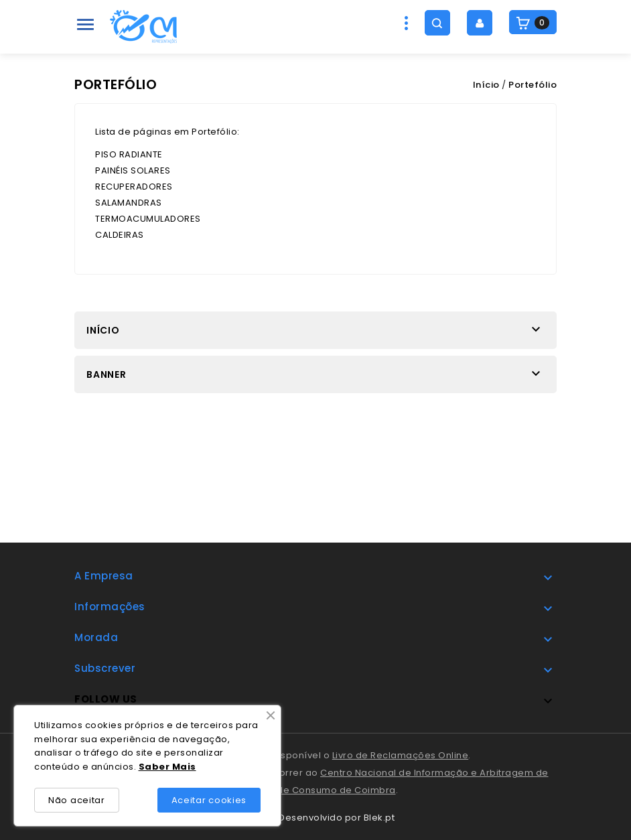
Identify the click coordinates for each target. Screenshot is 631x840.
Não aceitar (77, 800)
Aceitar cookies (209, 800)
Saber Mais (167, 767)
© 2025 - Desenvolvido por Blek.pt (316, 818)
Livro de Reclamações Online (401, 755)
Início (103, 330)
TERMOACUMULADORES (148, 219)
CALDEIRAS (120, 235)
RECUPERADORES (134, 187)
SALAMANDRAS (129, 203)
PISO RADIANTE (129, 154)
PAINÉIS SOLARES (133, 170)
